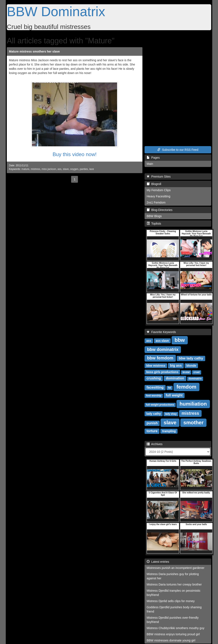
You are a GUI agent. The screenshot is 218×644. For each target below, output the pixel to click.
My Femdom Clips (159, 190)
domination (175, 378)
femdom (186, 387)
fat (170, 388)
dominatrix (195, 379)
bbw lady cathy (191, 358)
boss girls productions (162, 372)
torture (152, 431)
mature (25, 169)
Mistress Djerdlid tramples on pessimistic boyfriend (174, 593)
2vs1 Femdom (156, 202)
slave (66, 169)
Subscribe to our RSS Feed (178, 150)
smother (193, 422)
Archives (155, 444)
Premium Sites (159, 177)
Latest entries (158, 562)
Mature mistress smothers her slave (34, 51)
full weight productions (160, 405)
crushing (154, 378)
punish (152, 423)
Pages (153, 158)
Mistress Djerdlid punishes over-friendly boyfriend (173, 620)
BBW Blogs (154, 216)
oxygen (74, 169)
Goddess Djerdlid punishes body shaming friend (174, 609)
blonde (191, 366)
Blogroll (154, 184)
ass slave (162, 341)
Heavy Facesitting (158, 196)
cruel (197, 372)
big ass (176, 365)
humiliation (193, 404)
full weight (174, 395)
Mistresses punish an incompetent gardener (176, 568)
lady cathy (153, 414)
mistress (35, 169)
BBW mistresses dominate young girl (171, 640)
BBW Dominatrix (56, 11)
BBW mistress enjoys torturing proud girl (173, 634)
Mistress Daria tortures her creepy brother (174, 584)
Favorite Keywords (161, 332)
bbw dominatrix (163, 349)
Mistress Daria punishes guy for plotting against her (173, 576)
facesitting (155, 387)
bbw (180, 340)
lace (92, 169)
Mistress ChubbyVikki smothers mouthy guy (176, 628)
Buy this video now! (75, 154)
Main (150, 164)
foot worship (154, 396)
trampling (169, 431)
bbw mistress (156, 366)
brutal (186, 372)
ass (60, 169)
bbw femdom (160, 358)
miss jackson (49, 169)
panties (84, 169)
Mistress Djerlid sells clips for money (171, 601)
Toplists (154, 224)
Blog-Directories (160, 210)
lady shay (171, 414)
